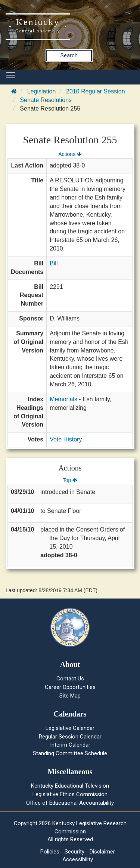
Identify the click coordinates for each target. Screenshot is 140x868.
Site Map (70, 696)
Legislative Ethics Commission (70, 794)
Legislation (42, 91)
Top (70, 480)
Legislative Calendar (70, 728)
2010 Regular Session (95, 91)
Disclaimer (102, 852)
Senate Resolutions (46, 100)
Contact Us (70, 679)
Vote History (66, 439)
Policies (50, 852)
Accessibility (78, 859)
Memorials (63, 399)
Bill (54, 263)
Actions (70, 154)
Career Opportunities (70, 687)
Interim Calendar (70, 745)
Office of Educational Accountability (70, 803)
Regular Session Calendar (70, 737)
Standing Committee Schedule (70, 753)
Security (74, 852)
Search (69, 55)
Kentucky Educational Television (70, 786)
